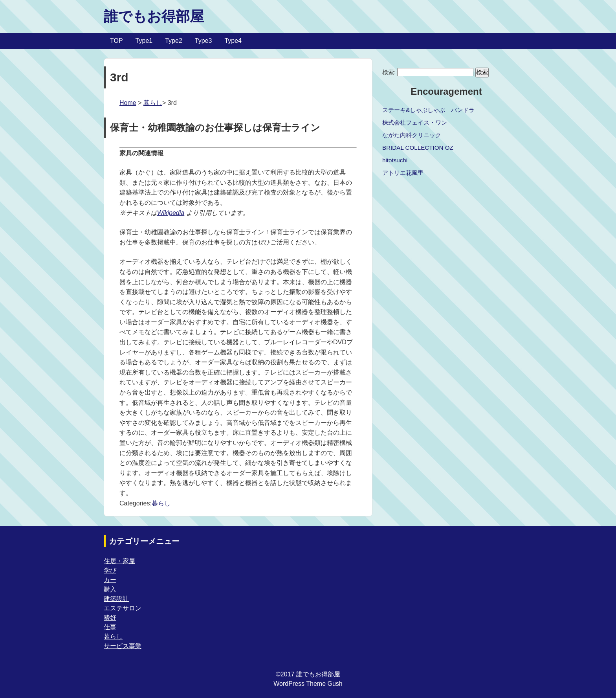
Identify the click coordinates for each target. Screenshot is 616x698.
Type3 (203, 41)
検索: (389, 72)
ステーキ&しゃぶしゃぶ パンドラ (428, 110)
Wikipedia (171, 213)
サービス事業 (123, 646)
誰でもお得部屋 (154, 16)
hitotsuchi (395, 160)
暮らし (153, 103)
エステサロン (123, 608)
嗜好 (110, 618)
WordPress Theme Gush (308, 684)
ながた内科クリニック (412, 135)
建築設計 (116, 599)
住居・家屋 (119, 561)
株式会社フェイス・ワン (415, 122)
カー (110, 580)
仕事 (110, 627)
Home (128, 103)
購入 (110, 589)
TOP (116, 41)
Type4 (233, 41)
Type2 (174, 41)
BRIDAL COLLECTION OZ (418, 148)
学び (110, 570)
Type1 (144, 41)
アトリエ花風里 (403, 173)
